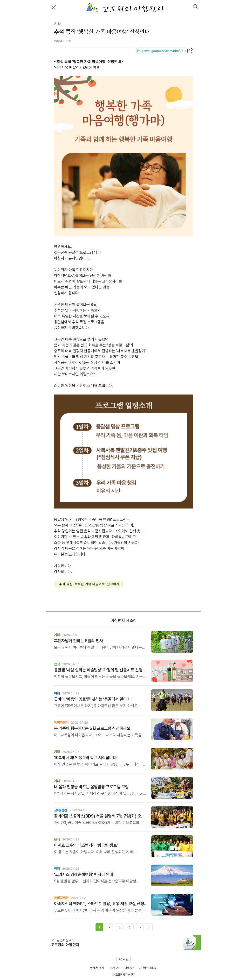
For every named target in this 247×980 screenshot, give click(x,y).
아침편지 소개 (97, 968)
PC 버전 (123, 959)
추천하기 (114, 968)
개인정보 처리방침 (148, 968)
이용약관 (129, 968)
